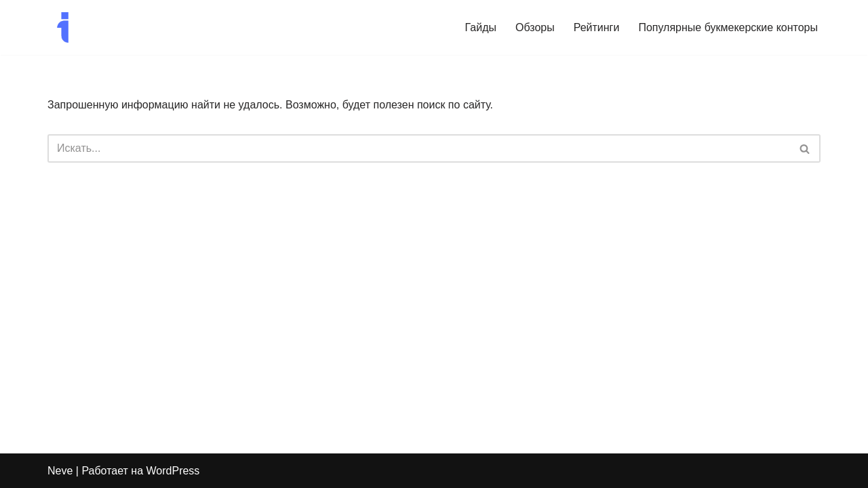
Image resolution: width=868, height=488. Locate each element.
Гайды (481, 27)
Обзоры (535, 27)
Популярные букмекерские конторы (728, 27)
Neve (60, 471)
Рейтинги (597, 27)
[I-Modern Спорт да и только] (63, 27)
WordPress (173, 471)
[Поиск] (419, 148)
